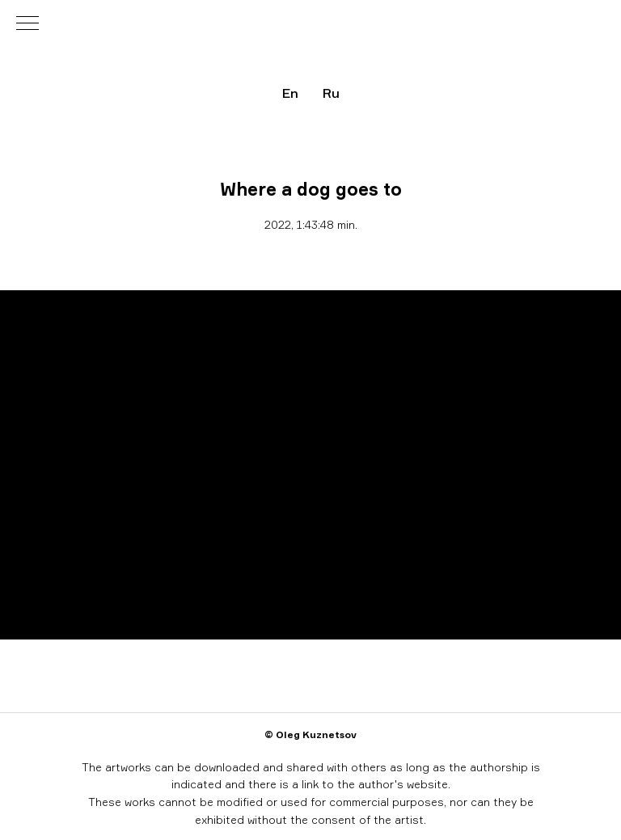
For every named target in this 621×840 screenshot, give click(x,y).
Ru (331, 93)
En (290, 93)
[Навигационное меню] (27, 24)
